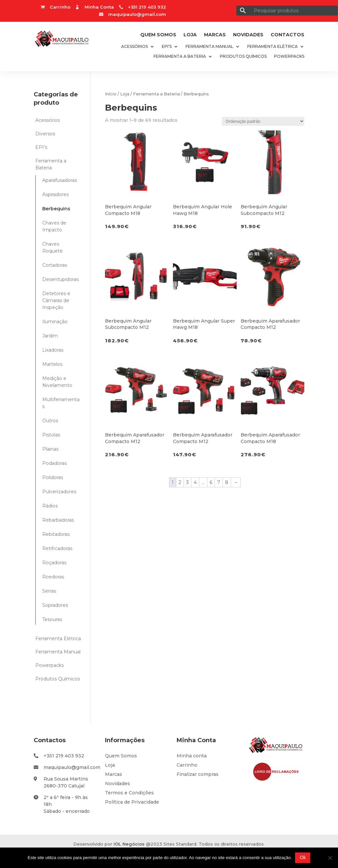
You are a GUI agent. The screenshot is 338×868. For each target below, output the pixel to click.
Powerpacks (289, 56)
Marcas (215, 35)
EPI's (41, 147)
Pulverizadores (59, 492)
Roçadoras (54, 563)
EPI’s (167, 47)
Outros (50, 421)
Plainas (50, 449)
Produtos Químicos (243, 56)
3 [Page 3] (187, 482)
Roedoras (53, 577)
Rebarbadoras (58, 520)
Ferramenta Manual (209, 47)
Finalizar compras (198, 774)
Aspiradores (55, 194)
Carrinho (187, 765)
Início (111, 94)
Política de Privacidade (132, 802)
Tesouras (52, 619)
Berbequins (56, 209)
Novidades (248, 35)
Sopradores (55, 605)
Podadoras (54, 463)
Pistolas (51, 435)
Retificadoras (57, 548)
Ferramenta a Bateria (180, 56)
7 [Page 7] (219, 482)
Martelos (52, 364)
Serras (49, 591)
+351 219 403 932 (64, 756)
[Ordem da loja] (263, 121)
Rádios (50, 506)
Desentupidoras (60, 279)
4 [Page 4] (195, 482)
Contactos (287, 35)
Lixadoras (53, 350)
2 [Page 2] (180, 482)
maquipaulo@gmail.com (137, 14)
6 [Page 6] (211, 482)
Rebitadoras (56, 534)
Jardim (50, 336)
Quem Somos (158, 35)
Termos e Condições (129, 793)
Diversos (45, 134)
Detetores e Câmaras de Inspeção (56, 300)
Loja (190, 35)
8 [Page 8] (227, 482)
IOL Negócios (129, 844)
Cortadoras (55, 265)
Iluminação (55, 322)
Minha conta (192, 756)
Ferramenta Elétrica (272, 47)
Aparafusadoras (60, 180)
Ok (303, 857)
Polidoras (53, 477)
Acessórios (135, 47)
